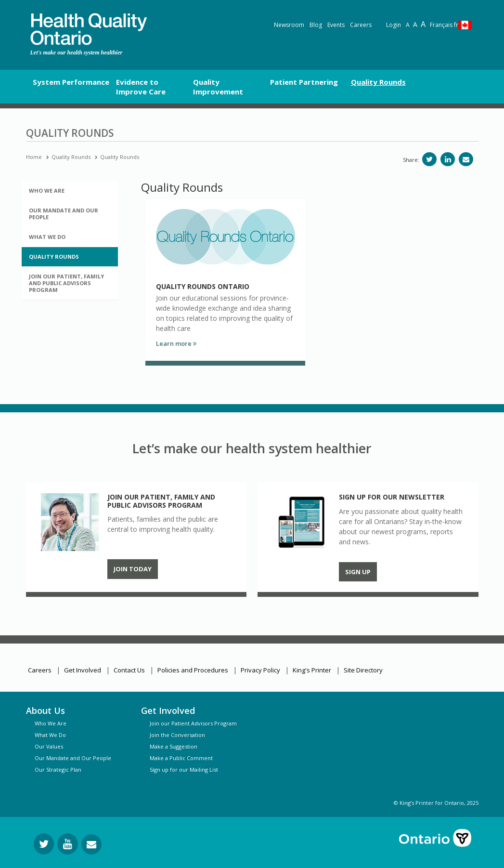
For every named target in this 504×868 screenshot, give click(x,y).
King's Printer (312, 670)
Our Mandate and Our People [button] (64, 214)
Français (444, 25)
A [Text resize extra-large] (423, 24)
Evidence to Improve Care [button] (141, 87)
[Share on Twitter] (429, 159)
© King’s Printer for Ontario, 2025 (436, 803)
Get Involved (83, 670)
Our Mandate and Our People (73, 758)
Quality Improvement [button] (218, 87)
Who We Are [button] (47, 191)
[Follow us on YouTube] (68, 844)
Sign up (358, 572)
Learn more (176, 343)
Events (336, 25)
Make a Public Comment (181, 758)
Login (394, 25)
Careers (361, 25)
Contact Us (129, 670)
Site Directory (363, 670)
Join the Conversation (177, 735)
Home (34, 157)
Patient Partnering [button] (304, 82)
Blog (316, 25)
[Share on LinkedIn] (448, 159)
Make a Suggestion (174, 746)
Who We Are (51, 723)
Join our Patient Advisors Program (193, 723)
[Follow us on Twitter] (44, 844)
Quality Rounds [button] (378, 82)
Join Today (133, 569)
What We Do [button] (47, 237)
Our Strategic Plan (58, 769)
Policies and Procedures (193, 670)
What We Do (50, 735)
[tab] (70, 191)
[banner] (89, 29)
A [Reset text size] (408, 25)
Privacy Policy (260, 670)
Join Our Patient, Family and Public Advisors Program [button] (66, 283)
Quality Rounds (71, 157)
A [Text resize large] (415, 24)
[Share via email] (466, 159)
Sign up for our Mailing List (184, 769)
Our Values (49, 746)
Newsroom (289, 25)
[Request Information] (91, 844)
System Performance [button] (71, 82)
